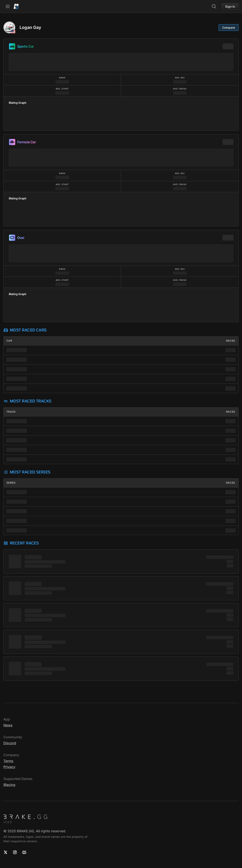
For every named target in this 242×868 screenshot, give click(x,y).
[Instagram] (15, 852)
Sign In (230, 6)
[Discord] (24, 852)
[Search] (214, 6)
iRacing (9, 785)
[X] (6, 852)
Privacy (9, 767)
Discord (10, 743)
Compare (229, 28)
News (8, 725)
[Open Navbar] (8, 6)
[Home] (16, 6)
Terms (8, 761)
